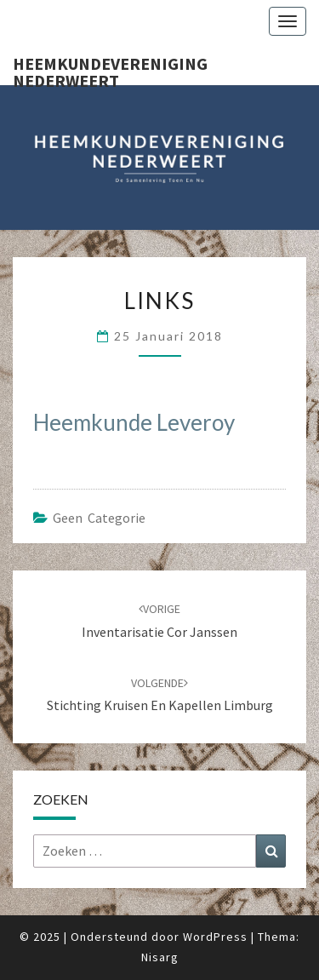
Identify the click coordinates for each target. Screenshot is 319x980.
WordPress (215, 937)
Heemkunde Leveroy (134, 422)
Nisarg (160, 957)
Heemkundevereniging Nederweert (110, 69)
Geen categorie (99, 518)
